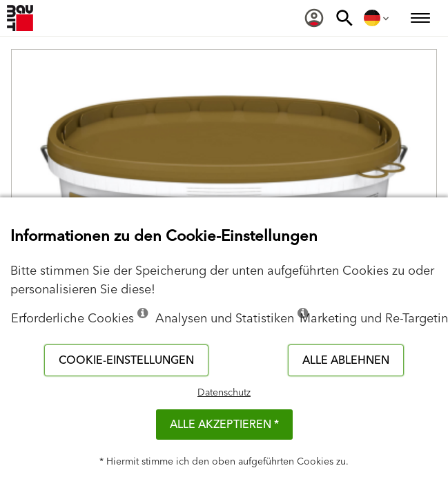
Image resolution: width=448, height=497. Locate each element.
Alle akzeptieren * (224, 425)
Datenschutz (224, 393)
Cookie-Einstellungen (126, 360)
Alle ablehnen (346, 360)
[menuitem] (314, 18)
